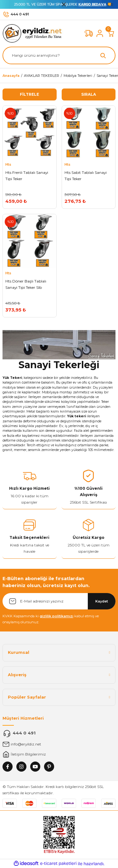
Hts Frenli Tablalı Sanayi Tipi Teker (27, 176)
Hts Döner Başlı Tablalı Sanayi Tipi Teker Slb (26, 284)
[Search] (59, 55)
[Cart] (111, 33)
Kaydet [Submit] (102, 601)
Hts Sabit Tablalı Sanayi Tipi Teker (86, 176)
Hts (8, 164)
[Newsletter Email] (59, 601)
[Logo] (34, 33)
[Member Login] (100, 33)
